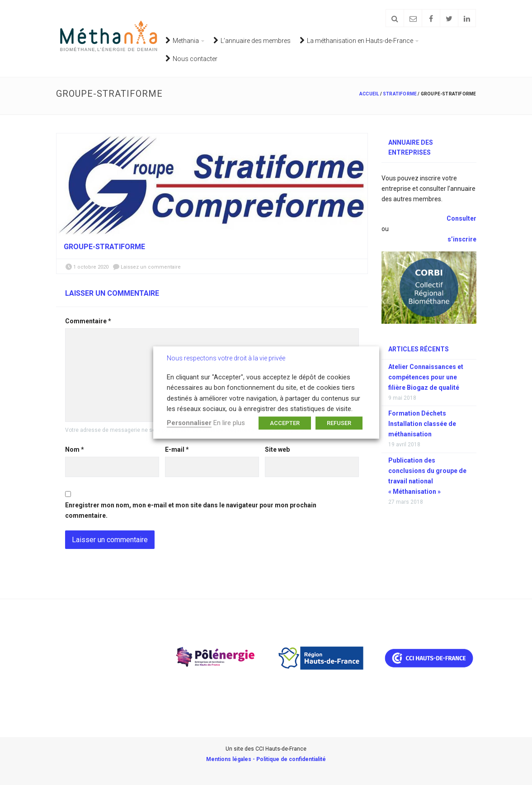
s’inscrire (462, 239)
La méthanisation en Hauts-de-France (356, 40)
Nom (75, 449)
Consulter (461, 218)
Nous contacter (191, 59)
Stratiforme (400, 94)
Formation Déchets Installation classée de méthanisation (422, 424)
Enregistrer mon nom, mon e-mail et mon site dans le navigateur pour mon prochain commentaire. (191, 510)
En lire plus (229, 423)
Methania (182, 40)
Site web (277, 449)
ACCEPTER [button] (285, 423)
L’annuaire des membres (252, 40)
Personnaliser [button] (189, 423)
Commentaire (88, 321)
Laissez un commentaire (151, 267)
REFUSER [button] (339, 423)
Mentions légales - (231, 759)
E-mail (177, 449)
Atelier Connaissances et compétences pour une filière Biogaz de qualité (426, 377)
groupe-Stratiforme (104, 247)
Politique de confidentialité (291, 759)
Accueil (369, 94)
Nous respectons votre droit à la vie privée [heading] (226, 358)
